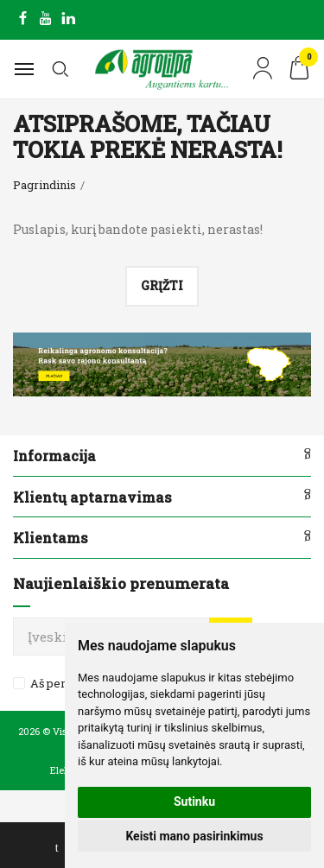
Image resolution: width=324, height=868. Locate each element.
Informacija (54, 456)
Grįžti (162, 285)
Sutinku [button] (194, 801)
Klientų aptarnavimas (92, 497)
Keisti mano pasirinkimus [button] (194, 836)
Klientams (51, 538)
